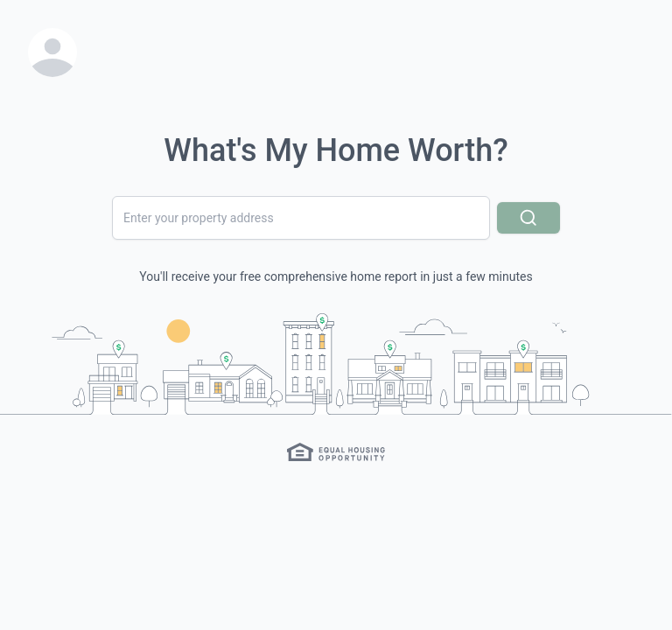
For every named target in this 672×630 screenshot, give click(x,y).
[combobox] (301, 218)
